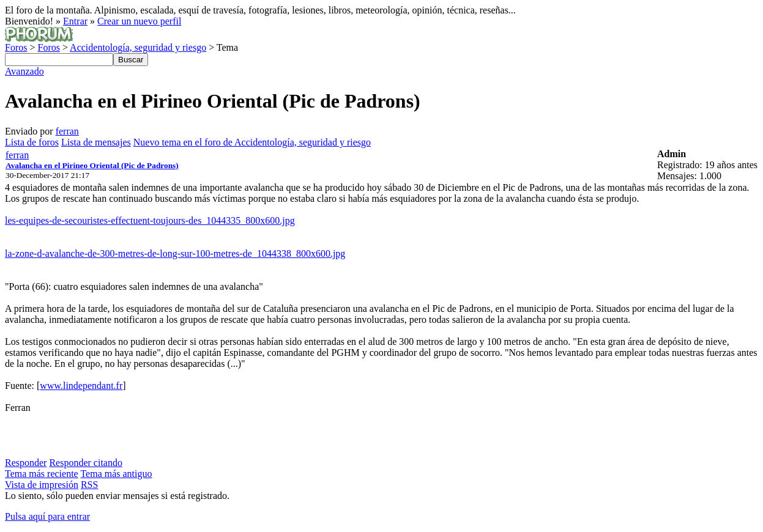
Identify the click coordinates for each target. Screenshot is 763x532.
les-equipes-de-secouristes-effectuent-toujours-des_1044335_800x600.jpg (150, 220)
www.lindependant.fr (81, 386)
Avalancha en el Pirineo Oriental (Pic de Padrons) (92, 165)
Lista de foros (32, 142)
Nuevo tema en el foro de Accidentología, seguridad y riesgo (252, 142)
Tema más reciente (42, 474)
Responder (26, 463)
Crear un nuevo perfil (139, 21)
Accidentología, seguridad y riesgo (138, 47)
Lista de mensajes (96, 142)
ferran (67, 131)
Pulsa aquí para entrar (47, 516)
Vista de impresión (42, 485)
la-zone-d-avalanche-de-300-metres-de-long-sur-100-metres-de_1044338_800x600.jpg (175, 253)
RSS (89, 485)
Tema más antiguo (116, 474)
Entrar (75, 21)
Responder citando (86, 463)
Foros (16, 47)
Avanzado (24, 71)
